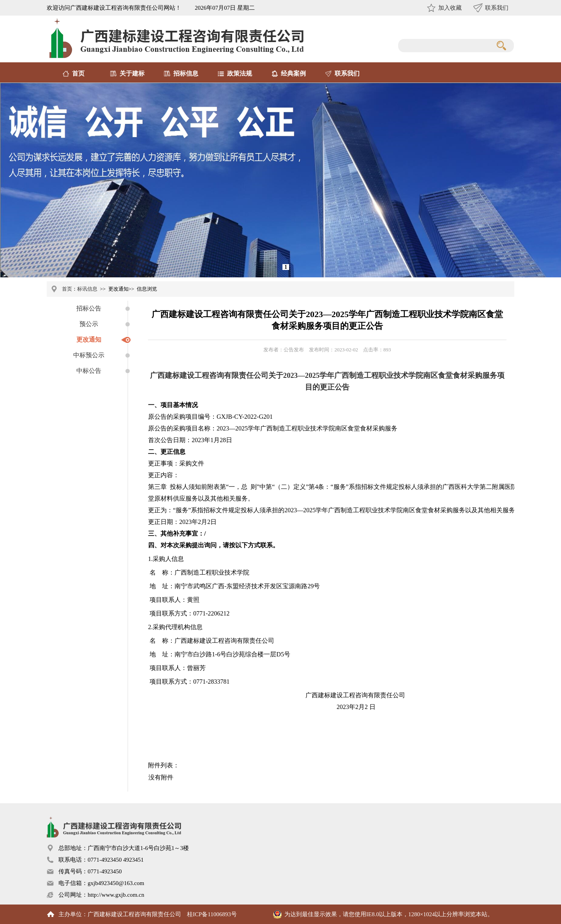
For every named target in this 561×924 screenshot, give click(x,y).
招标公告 (89, 308)
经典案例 (293, 73)
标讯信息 (87, 289)
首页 (78, 73)
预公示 (89, 324)
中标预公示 (89, 355)
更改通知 (89, 339)
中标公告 (89, 371)
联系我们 (497, 8)
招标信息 (186, 73)
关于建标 (132, 73)
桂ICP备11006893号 (212, 914)
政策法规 (240, 73)
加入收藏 (450, 8)
